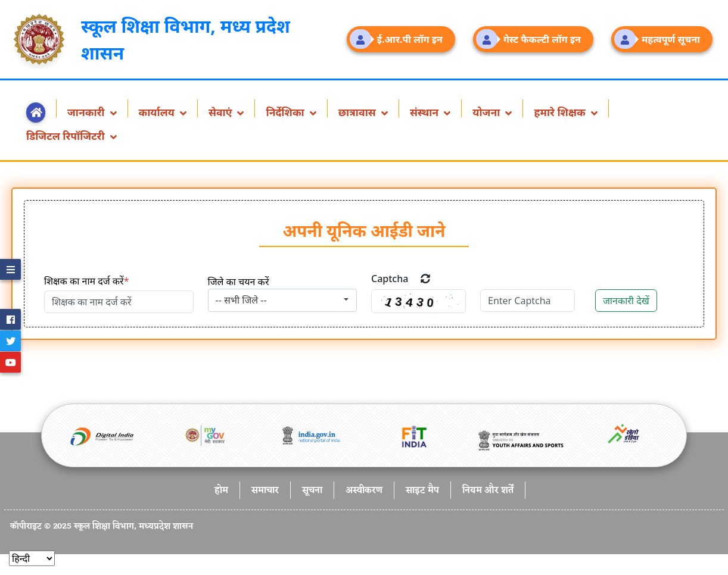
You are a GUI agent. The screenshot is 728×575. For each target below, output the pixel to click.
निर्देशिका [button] (286, 111)
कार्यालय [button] (158, 111)
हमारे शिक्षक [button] (561, 111)
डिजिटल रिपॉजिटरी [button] (67, 135)
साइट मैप (422, 491)
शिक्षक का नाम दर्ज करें (86, 281)
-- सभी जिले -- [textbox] (241, 300)
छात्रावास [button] (359, 111)
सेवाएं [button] (222, 111)
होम (221, 491)
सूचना (312, 491)
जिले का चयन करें (239, 282)
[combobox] (283, 300)
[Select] (32, 558)
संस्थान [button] (426, 111)
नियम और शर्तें (488, 491)
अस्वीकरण (364, 491)
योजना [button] (488, 111)
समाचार (265, 491)
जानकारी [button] (87, 111)
